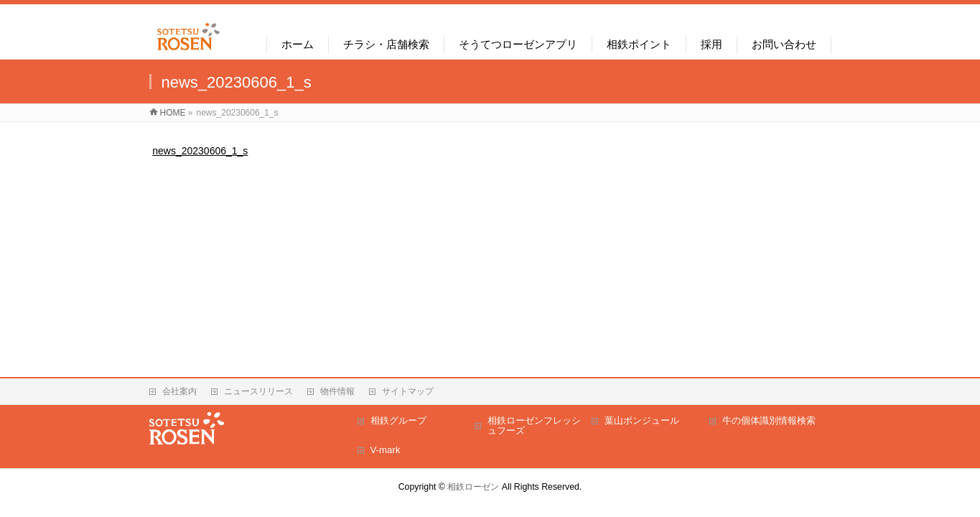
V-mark (386, 450)
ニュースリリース (258, 391)
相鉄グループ (398, 420)
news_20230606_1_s (200, 151)
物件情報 (337, 391)
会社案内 (179, 391)
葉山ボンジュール (642, 420)
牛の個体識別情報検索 (769, 420)
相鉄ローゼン (473, 487)
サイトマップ (408, 391)
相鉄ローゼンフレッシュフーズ (534, 425)
